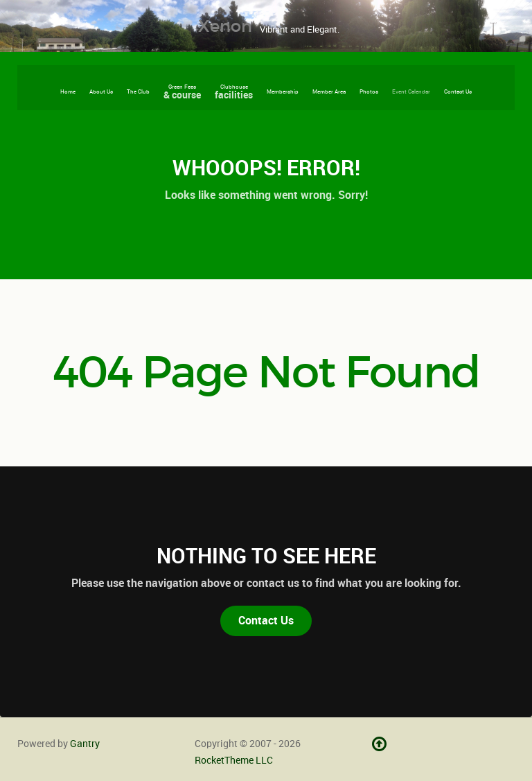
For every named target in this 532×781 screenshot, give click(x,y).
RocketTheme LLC (234, 760)
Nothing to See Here (266, 556)
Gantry (85, 744)
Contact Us (266, 621)
